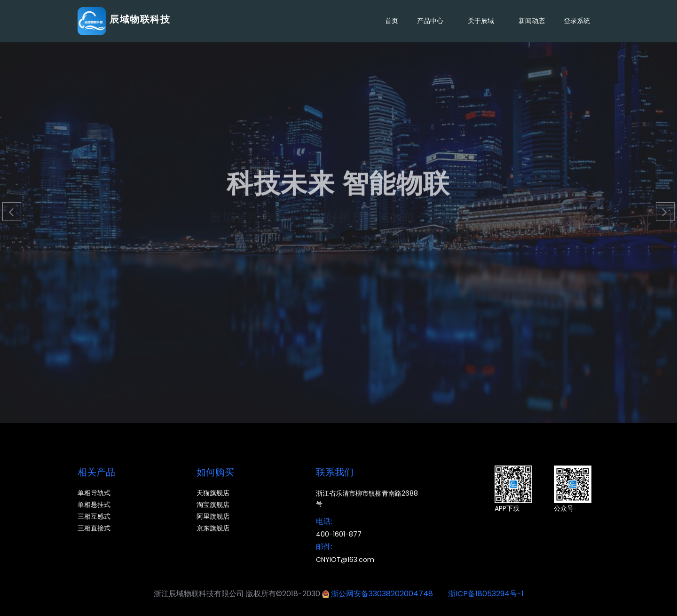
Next (665, 212)
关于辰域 (484, 21)
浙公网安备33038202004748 (382, 594)
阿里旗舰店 (213, 516)
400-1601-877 (339, 534)
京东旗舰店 (213, 528)
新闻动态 (532, 21)
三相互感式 (94, 516)
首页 (392, 21)
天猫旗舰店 (213, 493)
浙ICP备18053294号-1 (486, 594)
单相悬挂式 (94, 505)
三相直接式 (94, 528)
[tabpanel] (338, 212)
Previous (12, 212)
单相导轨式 (94, 493)
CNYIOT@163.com (345, 560)
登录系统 (577, 21)
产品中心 (433, 21)
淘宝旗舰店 (213, 505)
